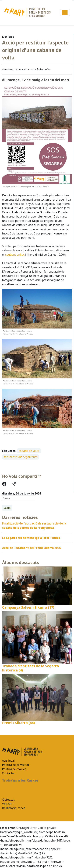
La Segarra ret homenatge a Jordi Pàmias (31, 538)
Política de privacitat (16, 765)
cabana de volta (29, 451)
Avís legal (8, 761)
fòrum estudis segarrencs (21, 457)
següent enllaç (15, 255)
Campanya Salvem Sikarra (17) (28, 607)
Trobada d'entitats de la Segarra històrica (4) (30, 668)
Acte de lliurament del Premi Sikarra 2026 (31, 548)
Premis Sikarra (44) (18, 723)
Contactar (8, 773)
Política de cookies (14, 769)
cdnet (21, 808)
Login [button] (7, 508)
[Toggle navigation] (65, 13)
